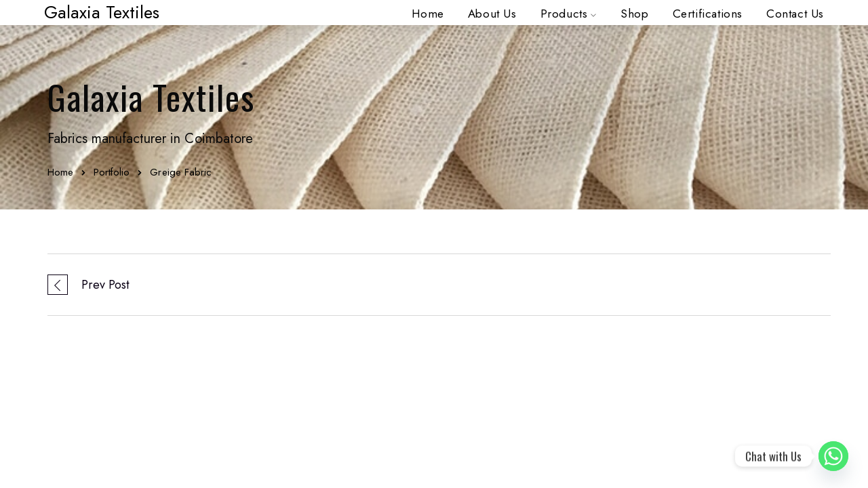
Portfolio (112, 172)
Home (60, 172)
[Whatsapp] (833, 456)
